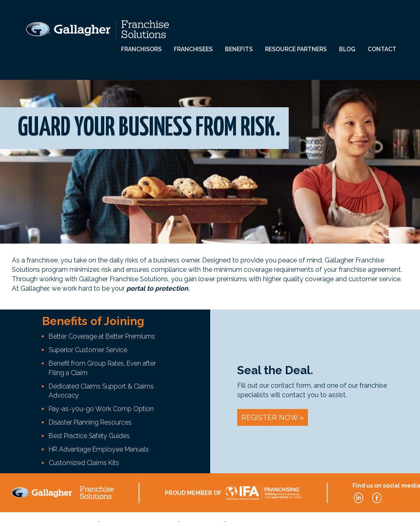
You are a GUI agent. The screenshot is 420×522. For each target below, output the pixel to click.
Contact (382, 49)
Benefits (239, 49)
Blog (347, 49)
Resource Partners (296, 49)
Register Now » (273, 417)
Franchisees (193, 49)
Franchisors (141, 49)
